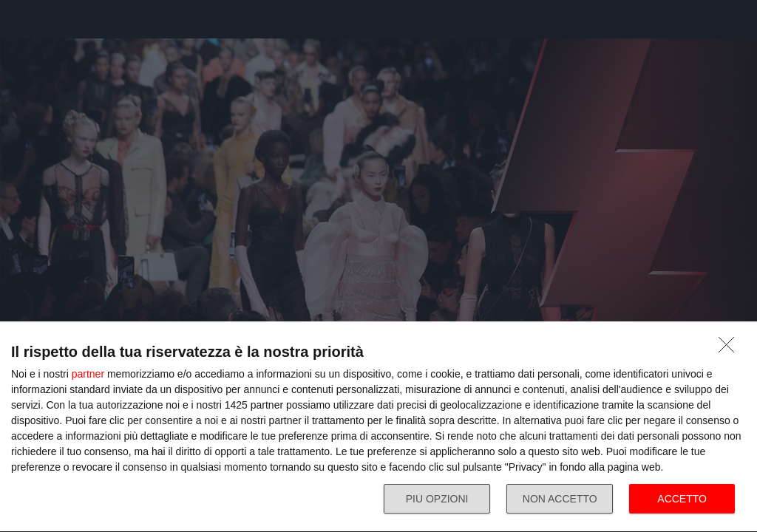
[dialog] (378, 427)
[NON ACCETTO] (730, 349)
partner (88, 374)
